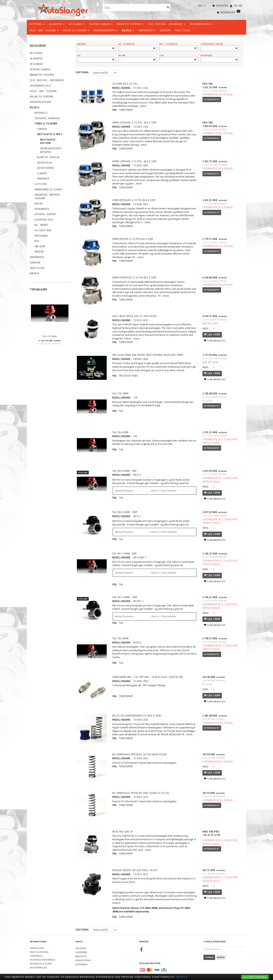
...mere (143, 106)
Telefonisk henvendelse (43, 958)
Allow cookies (255, 977)
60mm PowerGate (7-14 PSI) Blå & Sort (135, 277)
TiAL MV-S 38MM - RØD (125, 553)
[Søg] (168, 8)
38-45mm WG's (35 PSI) (125, 84)
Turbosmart (126, 110)
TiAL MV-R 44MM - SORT (125, 511)
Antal (206, 328)
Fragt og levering (39, 950)
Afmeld (221, 956)
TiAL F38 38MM (50, 336)
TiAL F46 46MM (121, 432)
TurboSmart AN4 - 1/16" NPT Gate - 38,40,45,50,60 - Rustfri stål (148, 676)
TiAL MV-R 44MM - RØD (125, 470)
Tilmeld (209, 956)
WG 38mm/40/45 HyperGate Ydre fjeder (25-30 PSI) (141, 792)
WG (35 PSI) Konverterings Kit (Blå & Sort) (137, 715)
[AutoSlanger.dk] (63, 9)
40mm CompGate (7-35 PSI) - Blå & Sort (135, 161)
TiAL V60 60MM (121, 638)
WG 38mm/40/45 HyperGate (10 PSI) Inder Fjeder (140, 753)
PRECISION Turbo (129, 375)
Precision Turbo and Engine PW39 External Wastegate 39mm (148, 355)
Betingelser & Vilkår (41, 962)
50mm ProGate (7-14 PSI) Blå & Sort (133, 239)
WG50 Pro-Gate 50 (123, 830)
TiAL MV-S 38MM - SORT (125, 597)
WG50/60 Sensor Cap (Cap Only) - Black (135, 869)
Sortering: (82, 72)
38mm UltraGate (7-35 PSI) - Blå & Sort (135, 123)
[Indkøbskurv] (228, 12)
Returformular (38, 966)
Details (182, 977)
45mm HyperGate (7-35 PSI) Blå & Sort (134, 200)
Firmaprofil (36, 954)
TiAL (122, 410)
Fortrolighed (37, 946)
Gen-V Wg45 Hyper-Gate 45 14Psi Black (135, 316)
